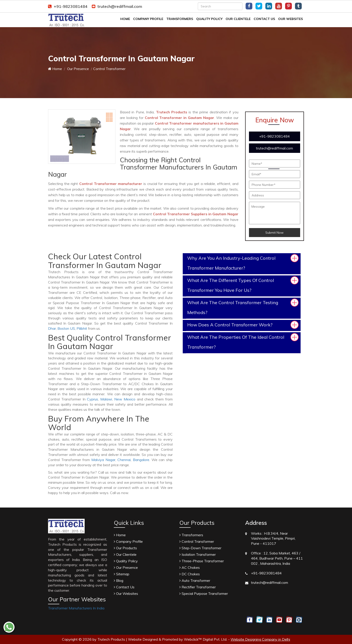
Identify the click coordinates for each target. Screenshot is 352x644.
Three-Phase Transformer (202, 561)
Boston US (66, 328)
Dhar (52, 328)
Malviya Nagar (103, 460)
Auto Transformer (195, 580)
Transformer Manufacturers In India (76, 608)
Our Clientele (238, 19)
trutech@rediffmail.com (117, 6)
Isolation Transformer (198, 554)
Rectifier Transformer (198, 587)
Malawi (106, 399)
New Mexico (125, 399)
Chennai (124, 460)
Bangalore (141, 460)
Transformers (180, 19)
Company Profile (148, 19)
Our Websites (290, 19)
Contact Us (264, 19)
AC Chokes (190, 567)
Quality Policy (209, 19)
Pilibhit (82, 328)
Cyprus (92, 399)
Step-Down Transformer (200, 548)
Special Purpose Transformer (204, 593)
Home (125, 19)
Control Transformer (197, 541)
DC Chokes (190, 574)
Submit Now (274, 233)
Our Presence (78, 69)
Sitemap (122, 574)
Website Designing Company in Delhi (260, 639)
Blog (119, 580)
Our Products (125, 548)
